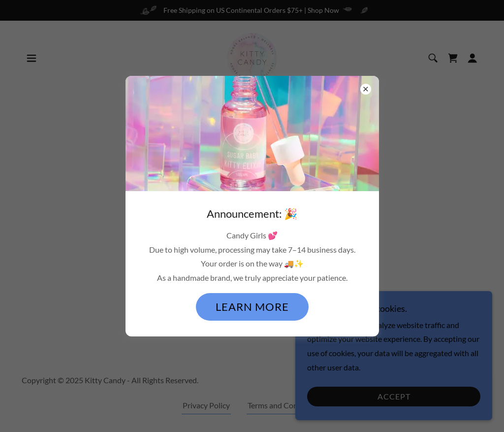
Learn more (252, 307)
